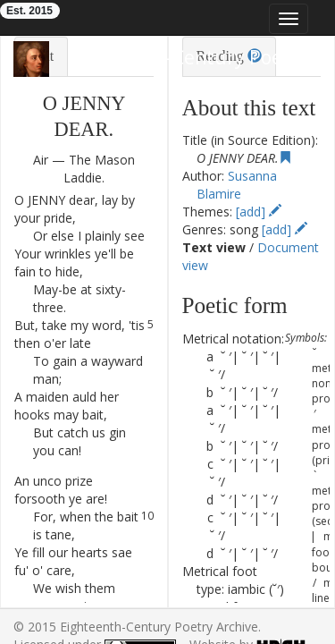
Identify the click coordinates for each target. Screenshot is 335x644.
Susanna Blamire (236, 185)
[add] (259, 212)
